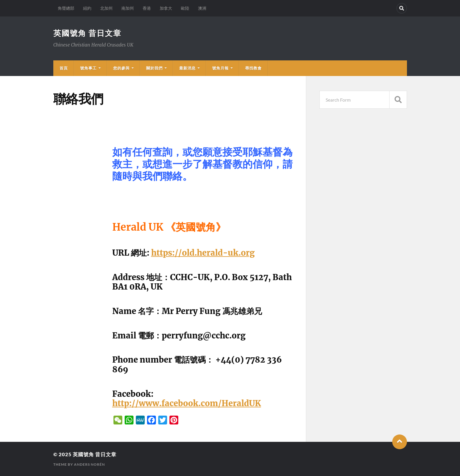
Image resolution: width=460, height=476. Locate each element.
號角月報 (220, 68)
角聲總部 (66, 8)
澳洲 (202, 8)
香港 (147, 8)
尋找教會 (253, 68)
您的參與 (121, 68)
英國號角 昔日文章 (87, 33)
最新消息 (187, 68)
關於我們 (154, 68)
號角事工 (88, 68)
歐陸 (185, 8)
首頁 (64, 68)
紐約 (87, 8)
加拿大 (166, 8)
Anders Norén (89, 464)
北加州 (106, 8)
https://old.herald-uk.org (203, 253)
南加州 (128, 8)
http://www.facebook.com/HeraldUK (187, 403)
